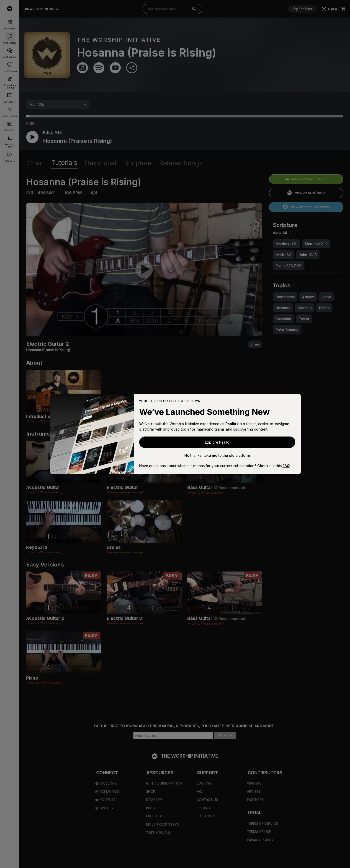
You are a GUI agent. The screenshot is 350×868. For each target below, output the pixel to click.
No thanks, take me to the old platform (217, 455)
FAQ (286, 466)
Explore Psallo (217, 442)
